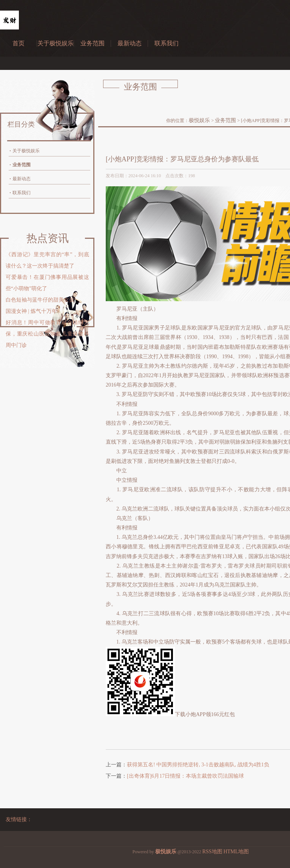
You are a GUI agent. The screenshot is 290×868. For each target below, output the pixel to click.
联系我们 (167, 43)
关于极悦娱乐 (56, 43)
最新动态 (130, 43)
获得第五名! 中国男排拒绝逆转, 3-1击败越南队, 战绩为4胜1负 (198, 765)
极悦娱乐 (199, 120)
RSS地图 (212, 852)
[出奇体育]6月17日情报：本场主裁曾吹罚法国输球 (185, 776)
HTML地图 (236, 852)
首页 (19, 43)
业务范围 (93, 43)
